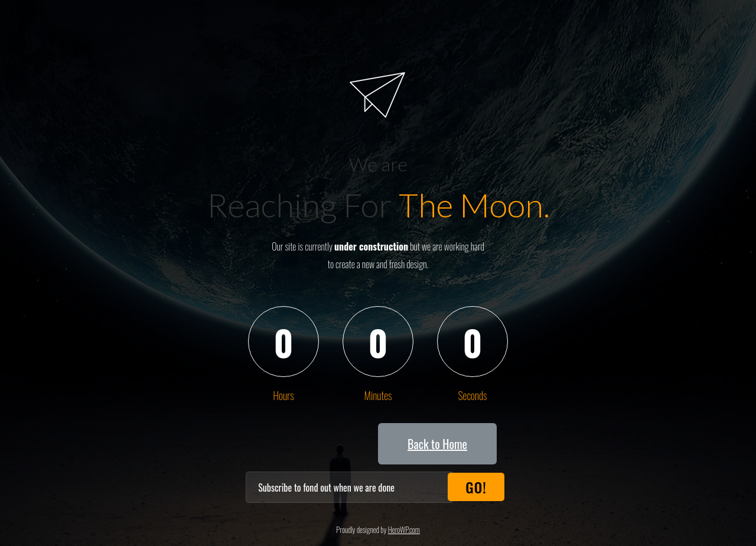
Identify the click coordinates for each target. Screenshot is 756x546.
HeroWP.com (404, 529)
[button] (437, 444)
